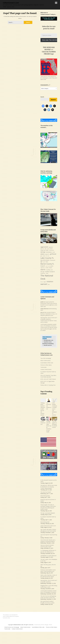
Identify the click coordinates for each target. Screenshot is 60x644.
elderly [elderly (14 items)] (42, 254)
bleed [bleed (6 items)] (48, 249)
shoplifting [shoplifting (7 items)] (48, 270)
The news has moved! (46, 492)
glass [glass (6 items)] (41, 256)
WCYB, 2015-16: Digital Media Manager (47, 382)
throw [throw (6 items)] (42, 282)
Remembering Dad (45, 522)
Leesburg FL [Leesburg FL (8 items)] (53, 260)
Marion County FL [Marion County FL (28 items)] (47, 264)
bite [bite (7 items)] (46, 249)
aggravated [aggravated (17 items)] (44, 247)
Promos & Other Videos (46, 365)
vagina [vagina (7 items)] (45, 282)
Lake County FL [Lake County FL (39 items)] (47, 258)
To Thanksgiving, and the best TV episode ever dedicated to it (48, 551)
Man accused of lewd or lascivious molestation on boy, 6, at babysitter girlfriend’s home (49, 314)
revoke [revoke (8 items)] (47, 268)
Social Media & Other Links (47, 363)
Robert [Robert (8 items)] (51, 268)
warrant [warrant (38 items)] (44, 284)
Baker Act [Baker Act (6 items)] (42, 249)
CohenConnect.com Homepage (12, 627)
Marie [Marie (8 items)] (47, 262)
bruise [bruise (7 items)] (51, 249)
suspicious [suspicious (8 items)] (43, 273)
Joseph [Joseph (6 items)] (44, 256)
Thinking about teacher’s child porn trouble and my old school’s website (43, 409)
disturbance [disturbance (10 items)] (49, 252)
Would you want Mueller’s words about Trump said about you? (48, 571)
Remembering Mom (45, 496)
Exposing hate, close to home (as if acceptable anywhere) (49, 581)
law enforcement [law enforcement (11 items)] (45, 260)
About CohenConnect (46, 361)
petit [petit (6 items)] (47, 266)
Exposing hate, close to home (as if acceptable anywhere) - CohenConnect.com (49, 319)
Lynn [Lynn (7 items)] (44, 262)
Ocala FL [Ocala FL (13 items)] (43, 266)
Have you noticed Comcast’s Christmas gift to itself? (47, 546)
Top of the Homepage (46, 358)
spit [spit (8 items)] (52, 270)
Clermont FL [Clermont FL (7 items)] (52, 250)
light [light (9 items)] (41, 262)
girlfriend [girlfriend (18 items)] (53, 254)
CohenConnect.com (11, 3)
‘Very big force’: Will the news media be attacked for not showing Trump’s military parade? (49, 487)
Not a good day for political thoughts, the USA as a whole (49, 329)
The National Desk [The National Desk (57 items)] (47, 277)
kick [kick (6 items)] (48, 256)
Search (53, 100)
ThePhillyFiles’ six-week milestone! (48, 556)
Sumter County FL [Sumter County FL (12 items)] (50, 272)
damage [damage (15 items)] (43, 252)
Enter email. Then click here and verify (50, 40)
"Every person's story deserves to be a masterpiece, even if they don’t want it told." (49, 78)
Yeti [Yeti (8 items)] (49, 284)
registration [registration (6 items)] (43, 268)
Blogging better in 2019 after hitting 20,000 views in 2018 (49, 586)
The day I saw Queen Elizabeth (48, 513)
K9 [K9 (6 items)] (46, 256)
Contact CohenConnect (46, 369)
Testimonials (43, 367)
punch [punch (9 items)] (52, 266)
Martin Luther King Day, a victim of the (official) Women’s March (49, 576)
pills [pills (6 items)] (49, 266)
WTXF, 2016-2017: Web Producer (48, 379)
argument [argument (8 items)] (51, 247)
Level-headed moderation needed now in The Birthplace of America (55, 409)
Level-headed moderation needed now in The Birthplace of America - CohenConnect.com (49, 326)
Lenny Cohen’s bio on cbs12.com (48, 526)
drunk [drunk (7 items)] (54, 252)
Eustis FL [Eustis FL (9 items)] (47, 254)
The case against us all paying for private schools (55, 424)
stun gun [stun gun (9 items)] (43, 272)
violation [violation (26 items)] (50, 282)
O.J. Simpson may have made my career (48, 372)
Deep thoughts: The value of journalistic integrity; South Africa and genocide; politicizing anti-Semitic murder (48, 507)
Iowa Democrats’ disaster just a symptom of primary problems (48, 541)
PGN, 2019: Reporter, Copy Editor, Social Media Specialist (48, 376)
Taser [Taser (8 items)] (47, 273)
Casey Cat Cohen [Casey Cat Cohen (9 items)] (44, 250)
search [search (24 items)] (43, 270)
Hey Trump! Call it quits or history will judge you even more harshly (48, 530)
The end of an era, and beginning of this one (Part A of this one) (48, 597)
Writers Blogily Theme (46, 625)
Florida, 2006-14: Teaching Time (48, 385)
